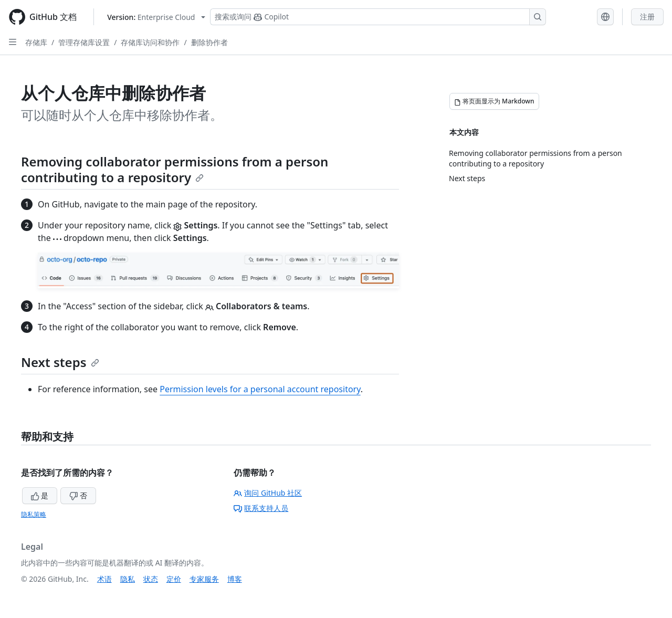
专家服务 (204, 579)
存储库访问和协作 (150, 42)
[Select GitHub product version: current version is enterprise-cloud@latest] (156, 17)
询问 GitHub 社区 (268, 493)
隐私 (128, 579)
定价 (174, 579)
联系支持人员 (261, 508)
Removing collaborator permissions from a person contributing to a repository (175, 169)
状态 (151, 579)
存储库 (36, 42)
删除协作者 (209, 42)
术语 (104, 579)
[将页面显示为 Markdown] (494, 101)
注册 (647, 17)
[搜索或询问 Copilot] (378, 17)
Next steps (60, 362)
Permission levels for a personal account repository (260, 389)
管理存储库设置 (84, 42)
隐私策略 (34, 514)
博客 (235, 579)
